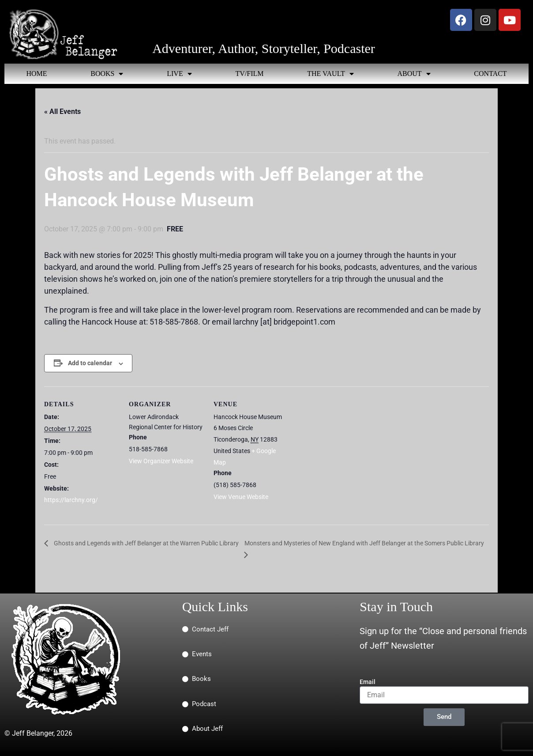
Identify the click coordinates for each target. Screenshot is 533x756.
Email (368, 682)
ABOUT (414, 74)
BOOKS (107, 74)
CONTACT (490, 74)
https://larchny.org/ (71, 500)
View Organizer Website (161, 461)
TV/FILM (249, 74)
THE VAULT (330, 74)
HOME (36, 74)
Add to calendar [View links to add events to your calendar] (90, 363)
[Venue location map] (345, 447)
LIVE (179, 74)
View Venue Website (241, 497)
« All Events (62, 112)
